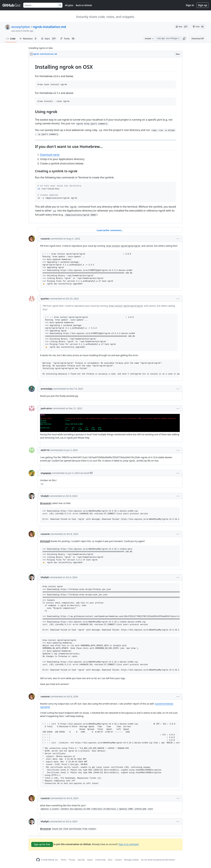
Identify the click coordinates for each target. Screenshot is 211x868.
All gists (69, 5)
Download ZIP (198, 39)
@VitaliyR (45, 541)
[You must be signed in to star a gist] (182, 27)
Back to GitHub (84, 5)
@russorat (46, 503)
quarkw (45, 299)
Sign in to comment (129, 844)
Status (90, 860)
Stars (49, 39)
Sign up (203, 5)
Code (11, 39)
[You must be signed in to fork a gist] (199, 27)
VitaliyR (45, 496)
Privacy (72, 860)
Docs (110, 860)
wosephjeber (21, 27)
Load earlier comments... (110, 230)
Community (100, 860)
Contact (118, 860)
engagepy (46, 473)
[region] (105, 140)
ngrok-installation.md (49, 27)
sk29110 (45, 450)
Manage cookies (131, 860)
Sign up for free (42, 844)
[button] (184, 39)
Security (81, 860)
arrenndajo (47, 389)
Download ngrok (50, 155)
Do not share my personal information (158, 860)
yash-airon (46, 408)
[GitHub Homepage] (38, 860)
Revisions (28, 39)
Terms (64, 860)
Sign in (190, 5)
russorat (45, 239)
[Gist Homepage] (12, 5)
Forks (68, 39)
